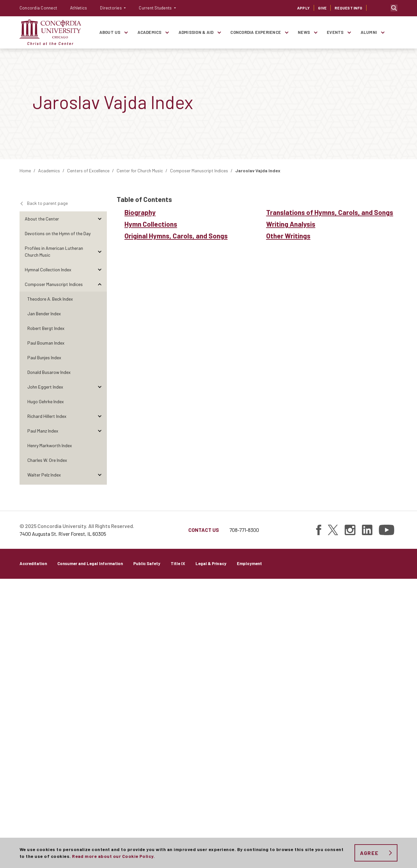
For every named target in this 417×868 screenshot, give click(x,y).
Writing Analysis (46, 628)
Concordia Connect (38, 8)
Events (335, 32)
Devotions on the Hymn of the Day (58, 233)
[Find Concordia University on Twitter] (333, 819)
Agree (369, 853)
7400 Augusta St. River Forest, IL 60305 (63, 823)
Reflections (36, 701)
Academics (150, 32)
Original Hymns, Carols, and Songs (64, 592)
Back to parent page (47, 203)
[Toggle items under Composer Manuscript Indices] (100, 284)
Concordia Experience (256, 32)
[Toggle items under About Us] (126, 32)
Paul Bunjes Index (44, 357)
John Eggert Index (45, 387)
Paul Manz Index (43, 431)
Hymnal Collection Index (48, 270)
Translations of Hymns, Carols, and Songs (65, 610)
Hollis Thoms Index (46, 533)
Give (322, 8)
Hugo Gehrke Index (46, 401)
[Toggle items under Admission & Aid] (219, 32)
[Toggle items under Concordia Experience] (286, 32)
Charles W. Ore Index (47, 460)
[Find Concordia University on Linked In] (367, 819)
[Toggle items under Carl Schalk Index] (100, 504)
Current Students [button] (156, 8)
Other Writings (44, 643)
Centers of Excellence (88, 171)
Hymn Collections (47, 577)
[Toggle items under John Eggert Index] (100, 387)
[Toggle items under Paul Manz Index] (100, 431)
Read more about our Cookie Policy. (113, 856)
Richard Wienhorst (45, 672)
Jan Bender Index (44, 313)
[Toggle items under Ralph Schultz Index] (100, 519)
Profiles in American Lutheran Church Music (54, 251)
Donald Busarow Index (49, 372)
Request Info (348, 8)
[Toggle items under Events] (349, 32)
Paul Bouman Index (46, 343)
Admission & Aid (196, 32)
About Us (110, 32)
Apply (303, 8)
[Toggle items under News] (315, 32)
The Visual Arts (40, 687)
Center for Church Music (140, 171)
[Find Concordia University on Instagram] (350, 819)
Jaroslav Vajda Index (48, 548)
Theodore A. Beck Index (50, 299)
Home (25, 171)
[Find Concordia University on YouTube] (387, 819)
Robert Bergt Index (46, 328)
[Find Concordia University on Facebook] (319, 819)
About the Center (42, 219)
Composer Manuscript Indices (199, 171)
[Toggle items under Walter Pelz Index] (100, 475)
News (304, 32)
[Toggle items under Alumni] (382, 32)
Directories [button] (111, 8)
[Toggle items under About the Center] (100, 219)
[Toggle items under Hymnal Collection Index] (100, 270)
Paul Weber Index (44, 657)
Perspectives (38, 716)
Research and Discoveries (50, 745)
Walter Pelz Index (44, 475)
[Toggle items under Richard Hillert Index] (100, 416)
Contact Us (204, 819)
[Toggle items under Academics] (167, 32)
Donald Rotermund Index (51, 489)
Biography (40, 563)
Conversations (39, 731)
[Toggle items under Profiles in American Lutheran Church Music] (100, 251)
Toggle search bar (394, 8)
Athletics (79, 8)
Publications (37, 760)
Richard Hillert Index (47, 416)
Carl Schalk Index (44, 504)
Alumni (369, 32)
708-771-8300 (244, 819)
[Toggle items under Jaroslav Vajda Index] (100, 548)
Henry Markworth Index (50, 445)
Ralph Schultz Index (46, 519)
